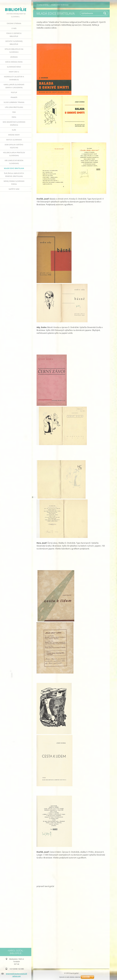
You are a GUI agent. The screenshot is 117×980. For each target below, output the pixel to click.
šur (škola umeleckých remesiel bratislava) (14, 175)
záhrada (14, 57)
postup (14, 92)
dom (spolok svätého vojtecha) (14, 146)
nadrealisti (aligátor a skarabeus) (14, 78)
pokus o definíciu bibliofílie (14, 35)
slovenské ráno (14, 67)
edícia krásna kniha (14, 62)
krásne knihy (14, 135)
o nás (14, 28)
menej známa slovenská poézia (14, 183)
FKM (14, 112)
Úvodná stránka (14, 23)
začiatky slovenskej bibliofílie (14, 43)
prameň (14, 97)
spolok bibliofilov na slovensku (14, 51)
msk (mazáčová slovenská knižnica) (14, 123)
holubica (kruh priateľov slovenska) (14, 154)
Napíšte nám (14, 189)
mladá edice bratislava (14, 168)
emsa (14, 117)
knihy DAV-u (14, 72)
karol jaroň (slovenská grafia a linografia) (14, 86)
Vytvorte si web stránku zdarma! (70, 977)
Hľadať (105, 13)
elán (14, 130)
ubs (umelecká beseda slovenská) (14, 162)
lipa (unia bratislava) (14, 107)
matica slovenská (14, 140)
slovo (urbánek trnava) (14, 102)
